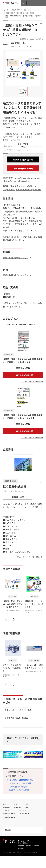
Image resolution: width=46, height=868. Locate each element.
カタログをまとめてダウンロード (21, 324)
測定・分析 (9, 710)
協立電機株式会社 (19, 43)
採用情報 (36, 846)
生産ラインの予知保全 (19, 790)
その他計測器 (25, 710)
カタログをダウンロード (23, 168)
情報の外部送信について (25, 843)
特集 (27, 807)
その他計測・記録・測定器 (16, 718)
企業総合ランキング (10, 818)
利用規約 (21, 846)
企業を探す (18, 807)
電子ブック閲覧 (23, 368)
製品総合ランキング (10, 813)
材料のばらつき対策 (18, 787)
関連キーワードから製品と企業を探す (23, 740)
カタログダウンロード (23, 375)
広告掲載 (21, 848)
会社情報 (29, 846)
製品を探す (7, 807)
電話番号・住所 (18, 497)
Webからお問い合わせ (23, 159)
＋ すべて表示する (23, 145)
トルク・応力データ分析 (20, 783)
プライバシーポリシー (25, 841)
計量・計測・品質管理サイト (20, 780)
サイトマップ (25, 813)
